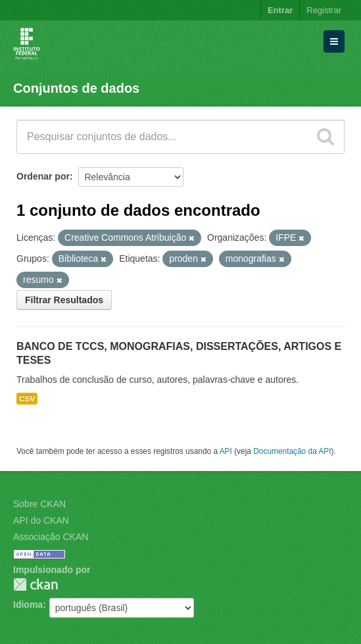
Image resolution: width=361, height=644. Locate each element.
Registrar (324, 10)
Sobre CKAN (39, 504)
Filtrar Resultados (64, 300)
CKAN (36, 584)
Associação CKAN (51, 537)
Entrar (280, 10)
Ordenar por (43, 176)
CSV (27, 399)
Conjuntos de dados (76, 88)
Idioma (28, 605)
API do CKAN (41, 520)
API (226, 451)
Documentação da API (292, 451)
